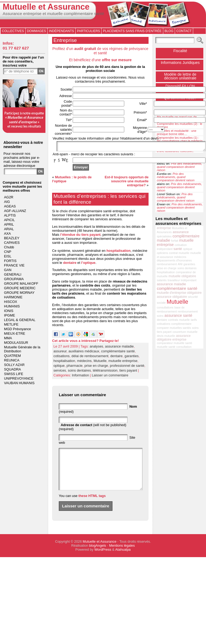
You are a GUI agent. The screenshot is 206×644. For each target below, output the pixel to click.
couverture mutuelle (185, 332)
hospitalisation (118, 252)
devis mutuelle (166, 336)
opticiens (162, 253)
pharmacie (75, 367)
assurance (181, 232)
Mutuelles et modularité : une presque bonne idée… (177, 132)
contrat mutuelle (179, 253)
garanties (132, 358)
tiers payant (128, 372)
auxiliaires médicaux (84, 353)
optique (59, 367)
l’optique (88, 264)
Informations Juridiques (180, 63)
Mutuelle (100, 362)
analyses (96, 348)
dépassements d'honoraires (174, 260)
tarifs (194, 320)
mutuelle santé (166, 347)
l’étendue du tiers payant (81, 236)
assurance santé (178, 315)
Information (80, 377)
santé (178, 249)
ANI (180, 264)
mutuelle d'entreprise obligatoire (179, 293)
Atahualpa (123, 559)
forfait (175, 241)
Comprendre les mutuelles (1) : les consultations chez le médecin (180, 139)
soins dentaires (79, 372)
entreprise (164, 228)
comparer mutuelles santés (174, 328)
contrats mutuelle (179, 320)
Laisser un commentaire (110, 377)
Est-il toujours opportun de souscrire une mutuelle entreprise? (127, 183)
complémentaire (181, 324)
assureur (60, 353)
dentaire (70, 264)
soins (195, 328)
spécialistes (164, 236)
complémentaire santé (118, 353)
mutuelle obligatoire (182, 276)
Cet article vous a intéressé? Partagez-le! (85, 342)
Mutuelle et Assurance (46, 7)
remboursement (167, 264)
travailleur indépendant (182, 280)
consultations (165, 307)
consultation (184, 347)
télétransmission (105, 372)
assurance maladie (119, 348)
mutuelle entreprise (123, 362)
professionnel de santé (127, 367)
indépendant (165, 249)
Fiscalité (180, 51)
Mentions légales (122, 555)
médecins (84, 362)
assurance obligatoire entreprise (174, 338)
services (60, 372)
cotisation (181, 245)
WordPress (103, 559)
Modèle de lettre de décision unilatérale (180, 76)
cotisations (61, 358)
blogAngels (98, 555)
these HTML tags (92, 505)
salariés (162, 280)
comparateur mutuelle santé (174, 343)
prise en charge (96, 367)
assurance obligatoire (172, 297)
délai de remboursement (90, 358)
